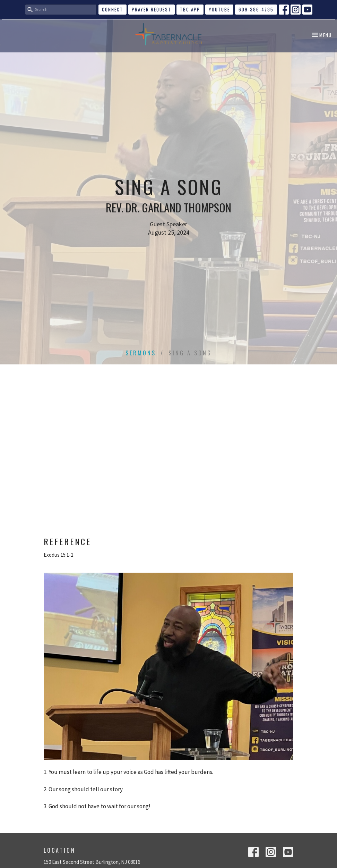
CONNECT (113, 9)
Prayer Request (152, 9)
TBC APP (190, 9)
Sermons (141, 353)
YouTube (219, 9)
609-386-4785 (256, 9)
